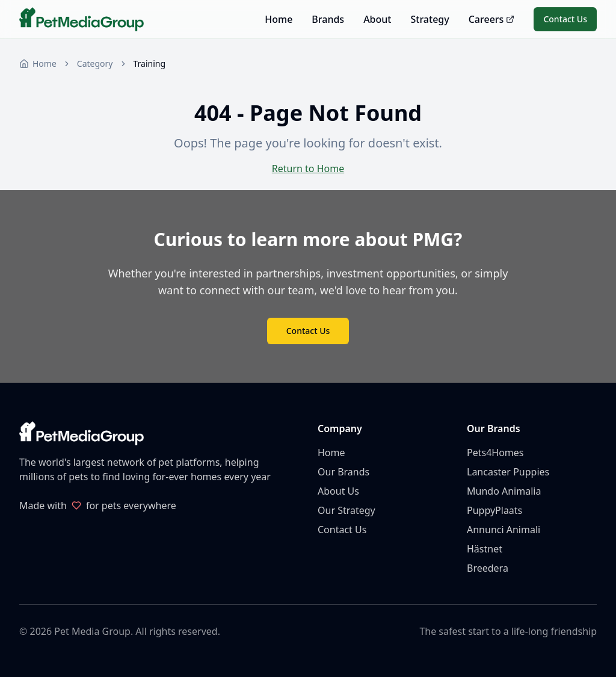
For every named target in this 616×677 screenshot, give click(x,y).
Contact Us (565, 19)
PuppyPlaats (494, 510)
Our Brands (343, 472)
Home (279, 19)
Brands (328, 19)
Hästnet (485, 549)
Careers (492, 19)
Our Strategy (346, 510)
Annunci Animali (504, 530)
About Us (338, 491)
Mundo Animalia (504, 491)
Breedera (488, 568)
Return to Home (308, 168)
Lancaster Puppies (508, 472)
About (377, 19)
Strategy (430, 19)
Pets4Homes (495, 453)
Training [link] (150, 63)
